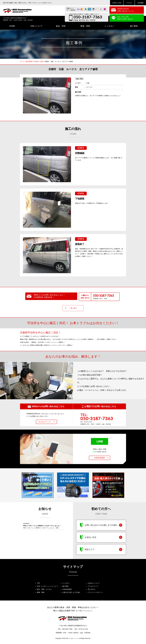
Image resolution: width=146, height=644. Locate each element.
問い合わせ (92, 589)
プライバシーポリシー (95, 592)
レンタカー (66, 583)
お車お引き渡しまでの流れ (71, 592)
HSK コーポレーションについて (48, 586)
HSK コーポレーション (72, 638)
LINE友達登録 (67, 589)
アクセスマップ (93, 586)
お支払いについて (94, 583)
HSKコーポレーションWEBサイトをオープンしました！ (42, 526)
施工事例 (65, 586)
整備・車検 (41, 592)
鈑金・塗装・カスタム (44, 589)
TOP (38, 583)
